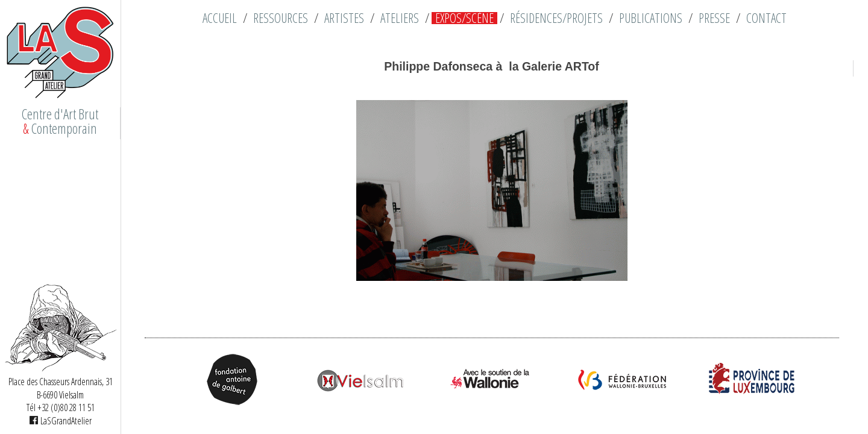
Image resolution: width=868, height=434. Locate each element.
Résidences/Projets (556, 18)
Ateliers (400, 18)
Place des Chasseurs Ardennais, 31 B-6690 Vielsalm (61, 388)
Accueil (220, 18)
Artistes (344, 18)
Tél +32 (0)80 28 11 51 (61, 407)
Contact (766, 18)
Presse (714, 18)
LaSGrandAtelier (61, 421)
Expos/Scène (464, 18)
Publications (651, 18)
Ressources (281, 18)
